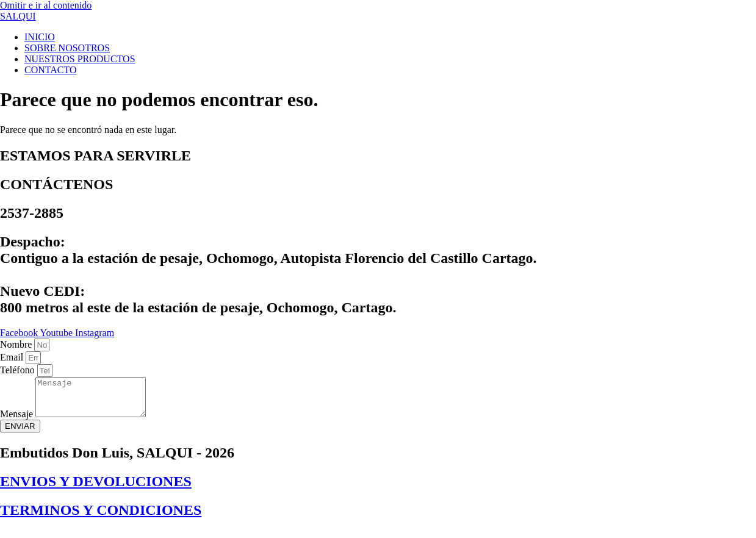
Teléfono (19, 370)
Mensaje (18, 421)
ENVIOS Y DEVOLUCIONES (96, 489)
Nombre (17, 344)
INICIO (40, 37)
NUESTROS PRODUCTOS (80, 59)
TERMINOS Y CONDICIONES (101, 517)
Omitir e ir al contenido (46, 5)
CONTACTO (51, 70)
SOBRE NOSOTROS (67, 48)
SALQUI (18, 16)
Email (13, 357)
